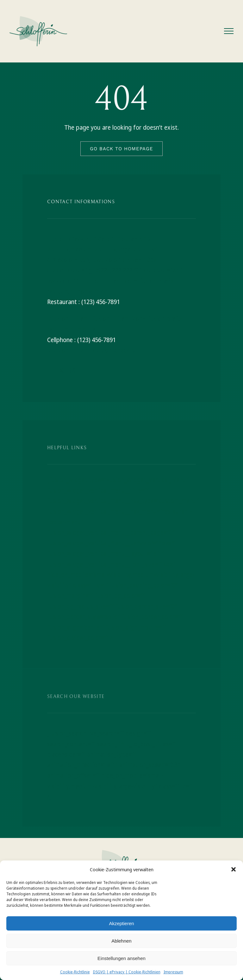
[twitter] (61, 370)
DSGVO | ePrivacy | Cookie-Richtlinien (127, 972)
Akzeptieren (121, 923)
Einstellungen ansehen (121, 958)
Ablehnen (121, 941)
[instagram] (72, 370)
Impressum (173, 972)
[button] (234, 869)
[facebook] (50, 370)
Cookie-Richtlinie (75, 972)
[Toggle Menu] (229, 31)
